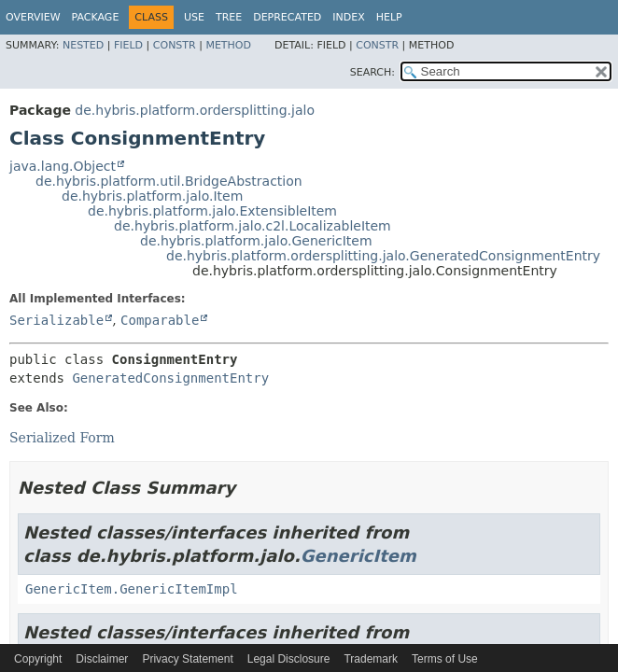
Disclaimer (102, 659)
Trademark (371, 659)
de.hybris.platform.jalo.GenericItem (256, 241)
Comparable (160, 320)
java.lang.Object (63, 166)
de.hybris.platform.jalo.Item (152, 196)
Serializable (56, 320)
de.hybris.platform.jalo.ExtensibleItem (212, 211)
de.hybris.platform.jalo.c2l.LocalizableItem (253, 226)
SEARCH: (372, 72)
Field (128, 45)
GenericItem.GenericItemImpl (132, 589)
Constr (175, 45)
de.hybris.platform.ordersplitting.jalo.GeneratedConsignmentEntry (383, 256)
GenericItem (358, 556)
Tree (229, 17)
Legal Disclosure (289, 659)
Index (348, 17)
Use (194, 17)
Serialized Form (62, 438)
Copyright (38, 659)
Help (389, 17)
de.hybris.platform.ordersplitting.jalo (195, 110)
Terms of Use (445, 659)
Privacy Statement (187, 659)
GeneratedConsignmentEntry (170, 378)
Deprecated (287, 17)
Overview (33, 17)
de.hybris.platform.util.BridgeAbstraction (169, 181)
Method (228, 45)
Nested (83, 45)
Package (96, 17)
